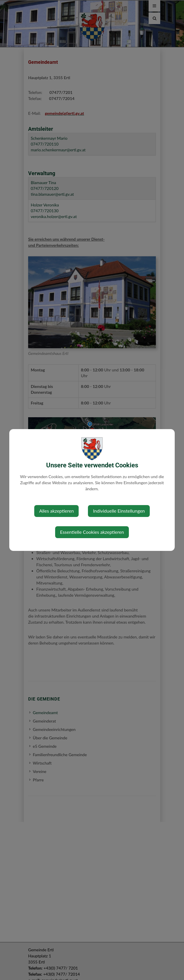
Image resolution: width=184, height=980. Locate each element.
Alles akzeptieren (56, 511)
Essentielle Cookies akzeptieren (92, 532)
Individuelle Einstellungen (119, 511)
